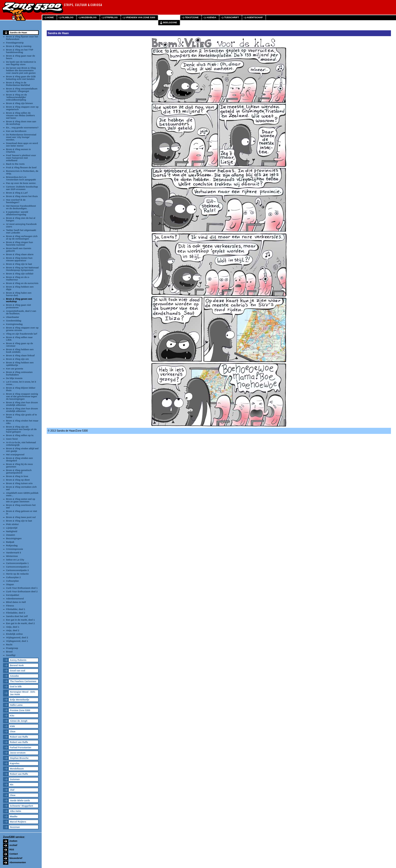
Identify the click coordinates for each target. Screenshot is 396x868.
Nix (12, 785)
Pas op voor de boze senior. (21, 183)
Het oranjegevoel (15, 455)
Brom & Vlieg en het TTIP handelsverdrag (20, 51)
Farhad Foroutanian (21, 747)
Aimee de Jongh (19, 721)
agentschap (255, 17)
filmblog (68, 17)
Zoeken (13, 841)
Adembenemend (15, 599)
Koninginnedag (14, 324)
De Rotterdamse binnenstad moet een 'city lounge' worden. (21, 137)
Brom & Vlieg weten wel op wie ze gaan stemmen (21, 500)
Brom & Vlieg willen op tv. (20, 435)
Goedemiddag (14, 321)
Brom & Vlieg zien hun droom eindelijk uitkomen (22, 404)
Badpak (10, 542)
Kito (12, 716)
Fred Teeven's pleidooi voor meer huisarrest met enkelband (21, 158)
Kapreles (15, 763)
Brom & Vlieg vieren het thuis (22, 196)
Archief (13, 845)
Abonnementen (18, 862)
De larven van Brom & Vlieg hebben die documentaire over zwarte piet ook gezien (21, 71)
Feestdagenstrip (15, 43)
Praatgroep (12, 648)
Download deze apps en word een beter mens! (22, 145)
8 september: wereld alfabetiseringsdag (17, 213)
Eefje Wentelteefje (20, 700)
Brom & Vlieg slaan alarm (20, 254)
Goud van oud (18, 671)
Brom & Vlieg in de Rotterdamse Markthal (18, 84)
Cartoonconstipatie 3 (17, 570)
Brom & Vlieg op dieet (18, 480)
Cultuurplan (13, 581)
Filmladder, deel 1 (16, 609)
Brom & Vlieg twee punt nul (21, 517)
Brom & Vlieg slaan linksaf (20, 356)
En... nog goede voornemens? (22, 128)
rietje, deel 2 (13, 630)
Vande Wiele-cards (20, 801)
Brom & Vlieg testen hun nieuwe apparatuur (19, 259)
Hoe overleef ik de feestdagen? (16, 201)
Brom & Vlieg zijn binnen (19, 103)
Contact (14, 854)
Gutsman (15, 779)
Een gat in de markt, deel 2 (20, 623)
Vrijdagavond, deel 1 (17, 641)
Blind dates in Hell (16, 602)
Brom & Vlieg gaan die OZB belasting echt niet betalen (21, 78)
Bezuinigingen (14, 538)
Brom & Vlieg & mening (19, 46)
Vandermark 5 (14, 553)
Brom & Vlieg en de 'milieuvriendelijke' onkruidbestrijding (17, 97)
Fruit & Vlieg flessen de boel (21, 168)
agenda (211, 17)
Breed (9, 652)
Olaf (12, 790)
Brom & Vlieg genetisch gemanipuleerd (19, 472)
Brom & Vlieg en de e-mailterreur (18, 278)
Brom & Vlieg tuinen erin (19, 483)
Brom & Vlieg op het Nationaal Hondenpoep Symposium (22, 269)
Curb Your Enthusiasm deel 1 (22, 588)
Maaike (14, 816)
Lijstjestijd (12, 528)
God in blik (16, 687)
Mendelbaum (17, 769)
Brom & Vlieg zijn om (17, 359)
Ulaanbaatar (13, 317)
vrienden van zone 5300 (140, 17)
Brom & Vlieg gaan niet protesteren (19, 306)
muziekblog (89, 17)
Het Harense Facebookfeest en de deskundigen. (21, 207)
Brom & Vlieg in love (17, 476)
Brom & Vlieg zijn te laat (19, 264)
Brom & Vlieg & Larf (17, 193)
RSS (12, 850)
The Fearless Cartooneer (23, 681)
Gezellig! (11, 655)
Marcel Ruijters (18, 822)
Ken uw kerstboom (16, 131)
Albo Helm (16, 811)
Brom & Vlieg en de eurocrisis (22, 283)
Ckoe (13, 732)
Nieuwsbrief (16, 858)
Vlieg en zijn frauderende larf (22, 334)
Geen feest (12, 439)
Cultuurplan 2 (13, 577)
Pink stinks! (13, 524)
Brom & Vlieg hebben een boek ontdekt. (20, 351)
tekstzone (192, 17)
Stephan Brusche (19, 758)
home (50, 17)
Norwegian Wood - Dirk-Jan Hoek (23, 693)
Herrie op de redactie (17, 574)
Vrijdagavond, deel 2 (17, 638)
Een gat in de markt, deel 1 (20, 620)
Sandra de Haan (18, 33)
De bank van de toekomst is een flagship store (21, 63)
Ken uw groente (15, 369)
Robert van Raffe (19, 737)
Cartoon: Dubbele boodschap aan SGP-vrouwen (22, 188)
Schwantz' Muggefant (21, 806)
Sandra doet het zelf (17, 616)
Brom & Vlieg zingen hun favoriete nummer (20, 244)
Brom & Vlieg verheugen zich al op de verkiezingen (22, 238)
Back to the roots (15, 164)
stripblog (111, 17)
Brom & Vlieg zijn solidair (20, 274)
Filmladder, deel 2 (16, 613)
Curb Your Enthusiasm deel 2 (22, 592)
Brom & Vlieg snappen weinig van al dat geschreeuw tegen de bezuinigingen (22, 396)
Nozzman (15, 827)
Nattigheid (12, 531)
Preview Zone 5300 (20, 710)
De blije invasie (14, 378)
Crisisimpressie (15, 549)
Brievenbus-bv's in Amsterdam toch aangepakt (21, 178)
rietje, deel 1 (13, 627)
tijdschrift (231, 17)
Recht (9, 645)
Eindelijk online (14, 634)
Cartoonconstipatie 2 (17, 567)
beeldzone (170, 22)
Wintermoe (12, 556)
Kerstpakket (13, 595)
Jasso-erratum (18, 753)
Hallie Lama (16, 705)
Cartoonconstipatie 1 (17, 563)
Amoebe (14, 676)
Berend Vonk (17, 665)
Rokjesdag (12, 546)
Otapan (10, 584)
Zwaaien (11, 535)
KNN (12, 726)
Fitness (10, 606)
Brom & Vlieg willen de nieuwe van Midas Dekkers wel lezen (20, 115)
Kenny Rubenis (18, 660)
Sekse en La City (15, 560)
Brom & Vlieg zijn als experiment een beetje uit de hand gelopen (21, 429)
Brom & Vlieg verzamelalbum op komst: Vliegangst (22, 90)
